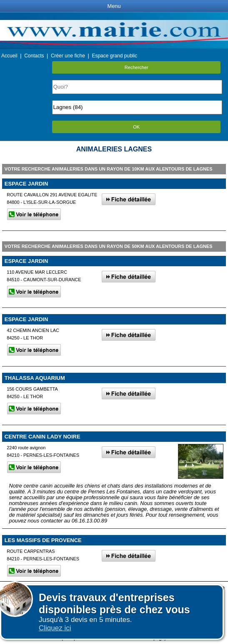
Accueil (9, 56)
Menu (114, 6)
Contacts (34, 56)
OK (136, 127)
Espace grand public (114, 56)
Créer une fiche (68, 56)
